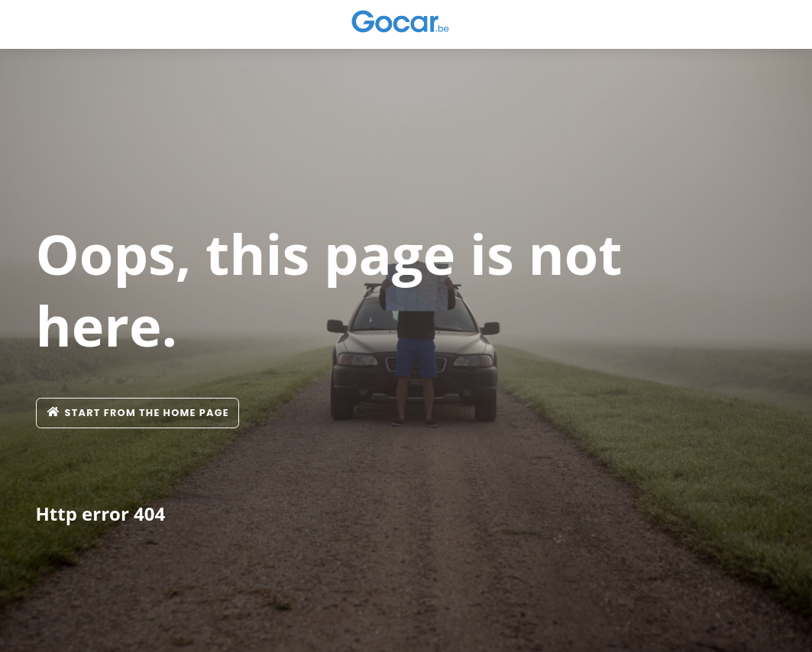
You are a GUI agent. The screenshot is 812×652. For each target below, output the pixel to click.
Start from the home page (138, 413)
